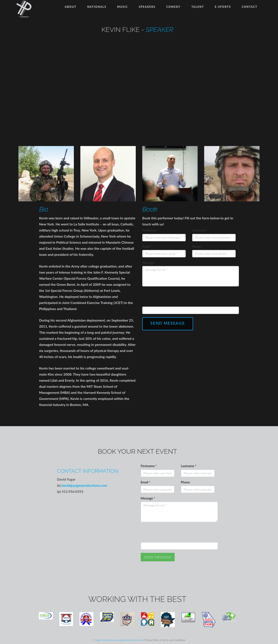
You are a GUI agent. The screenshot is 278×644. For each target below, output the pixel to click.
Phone (197, 247)
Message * (149, 263)
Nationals (97, 7)
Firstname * (150, 230)
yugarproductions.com (130, 640)
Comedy (174, 7)
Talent (198, 7)
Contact (250, 7)
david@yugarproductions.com (84, 485)
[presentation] (175, 298)
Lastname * (200, 230)
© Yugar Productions (104, 640)
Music (122, 7)
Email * (147, 247)
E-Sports (223, 7)
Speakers (147, 7)
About (70, 7)
